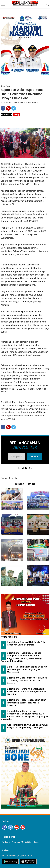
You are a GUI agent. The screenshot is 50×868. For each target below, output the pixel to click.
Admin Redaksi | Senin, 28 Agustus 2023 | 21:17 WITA (19, 103)
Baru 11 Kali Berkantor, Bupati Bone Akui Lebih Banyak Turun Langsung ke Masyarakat (28, 669)
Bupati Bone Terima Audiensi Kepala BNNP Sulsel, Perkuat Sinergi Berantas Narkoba (27, 692)
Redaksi (6, 842)
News (8, 86)
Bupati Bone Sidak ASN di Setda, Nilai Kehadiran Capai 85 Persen (26, 643)
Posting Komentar (9, 478)
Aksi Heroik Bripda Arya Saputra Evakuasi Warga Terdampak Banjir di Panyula (28, 726)
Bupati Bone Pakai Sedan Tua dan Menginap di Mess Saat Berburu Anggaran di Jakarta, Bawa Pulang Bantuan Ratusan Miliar (21, 657)
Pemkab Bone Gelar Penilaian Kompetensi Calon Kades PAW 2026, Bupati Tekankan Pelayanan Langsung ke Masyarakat (25, 715)
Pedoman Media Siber (22, 842)
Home (3, 86)
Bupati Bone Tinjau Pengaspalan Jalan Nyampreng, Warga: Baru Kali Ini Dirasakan (27, 703)
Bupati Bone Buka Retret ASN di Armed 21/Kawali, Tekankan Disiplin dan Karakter (27, 680)
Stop (16, 115)
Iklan (36, 842)
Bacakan (7, 115)
